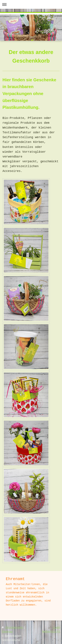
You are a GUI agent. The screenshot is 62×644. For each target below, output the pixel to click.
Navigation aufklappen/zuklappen (31, 4)
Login (57, 627)
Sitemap (7, 632)
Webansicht (51, 632)
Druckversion (13, 627)
